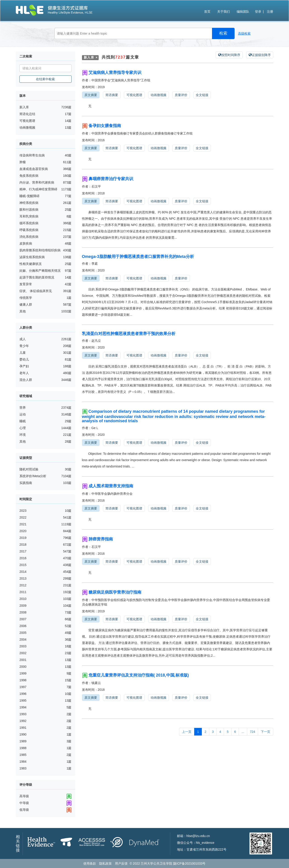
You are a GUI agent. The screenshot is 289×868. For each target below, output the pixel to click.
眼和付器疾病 (29, 210)
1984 (23, 762)
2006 (23, 626)
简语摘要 (112, 95)
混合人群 (26, 380)
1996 (23, 694)
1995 (23, 701)
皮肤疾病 (26, 243)
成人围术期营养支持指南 (111, 486)
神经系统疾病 (29, 203)
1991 (23, 728)
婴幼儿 (24, 359)
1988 (23, 748)
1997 (23, 687)
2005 (23, 633)
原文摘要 (91, 95)
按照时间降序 (229, 55)
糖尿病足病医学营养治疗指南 (115, 592)
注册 (270, 12)
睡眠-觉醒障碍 (29, 196)
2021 (23, 524)
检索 (223, 33)
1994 (23, 707)
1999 (23, 673)
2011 (23, 592)
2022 (23, 517)
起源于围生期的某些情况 (37, 277)
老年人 (24, 373)
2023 (23, 511)
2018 (23, 545)
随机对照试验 (29, 469)
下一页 (266, 732)
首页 (207, 12)
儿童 (23, 353)
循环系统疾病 (29, 223)
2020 (23, 531)
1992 (23, 721)
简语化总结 (27, 114)
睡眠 (23, 421)
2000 (23, 667)
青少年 (24, 346)
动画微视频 (27, 127)
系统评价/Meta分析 (33, 476)
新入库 (24, 107)
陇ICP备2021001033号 (189, 863)
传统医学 (26, 298)
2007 (23, 619)
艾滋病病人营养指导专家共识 (115, 73)
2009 (23, 606)
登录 (258, 12)
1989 (23, 741)
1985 (23, 755)
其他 (23, 311)
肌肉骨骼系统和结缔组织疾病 (40, 250)
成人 (23, 339)
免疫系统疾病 (29, 176)
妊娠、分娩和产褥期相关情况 (40, 271)
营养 (23, 408)
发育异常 (26, 284)
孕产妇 (24, 366)
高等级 (24, 796)
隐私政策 (105, 863)
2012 (23, 585)
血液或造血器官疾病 (34, 169)
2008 (23, 612)
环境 (23, 435)
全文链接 (202, 95)
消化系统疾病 (29, 237)
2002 (23, 653)
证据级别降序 (260, 55)
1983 (23, 768)
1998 (23, 680)
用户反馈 (121, 863)
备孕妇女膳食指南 (105, 126)
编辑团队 (243, 12)
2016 (23, 558)
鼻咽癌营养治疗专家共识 (111, 179)
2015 (23, 565)
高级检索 (244, 33)
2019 (23, 538)
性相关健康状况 (30, 264)
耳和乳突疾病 (29, 216)
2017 (23, 551)
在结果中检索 (45, 79)
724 (253, 732)
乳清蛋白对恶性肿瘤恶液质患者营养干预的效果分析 (129, 334)
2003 (23, 646)
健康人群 (26, 304)
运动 (23, 414)
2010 (23, 599)
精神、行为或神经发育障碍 (38, 189)
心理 (23, 428)
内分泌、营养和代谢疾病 (37, 182)
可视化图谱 (27, 121)
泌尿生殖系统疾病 (32, 257)
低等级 (24, 810)
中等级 (24, 803)
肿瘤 (23, 162)
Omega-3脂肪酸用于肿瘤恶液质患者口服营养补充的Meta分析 (138, 257)
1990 (23, 734)
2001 (23, 660)
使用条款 (90, 863)
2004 (23, 639)
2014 (23, 572)
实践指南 (26, 483)
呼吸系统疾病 (29, 230)
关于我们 (224, 12)
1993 (23, 714)
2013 (23, 578)
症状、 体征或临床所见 (36, 291)
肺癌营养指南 (101, 539)
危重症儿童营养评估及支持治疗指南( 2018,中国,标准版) (139, 675)
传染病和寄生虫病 (32, 155)
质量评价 (181, 95)
